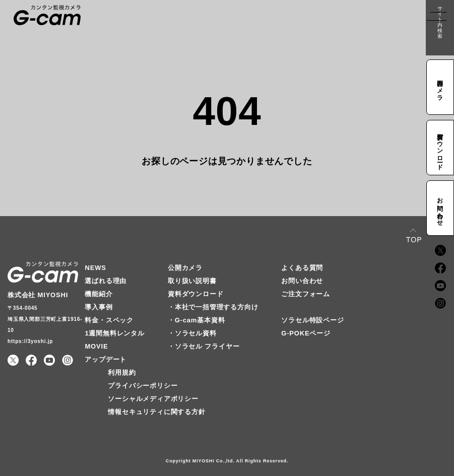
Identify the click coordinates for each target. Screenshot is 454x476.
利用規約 (122, 372)
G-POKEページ (306, 333)
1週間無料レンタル (114, 333)
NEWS (95, 268)
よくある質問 (302, 268)
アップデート (106, 359)
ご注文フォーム (306, 294)
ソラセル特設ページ (312, 320)
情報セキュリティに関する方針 (156, 412)
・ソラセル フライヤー (204, 346)
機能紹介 (99, 294)
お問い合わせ (302, 281)
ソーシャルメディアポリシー (153, 399)
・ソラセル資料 (192, 333)
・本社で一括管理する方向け (213, 307)
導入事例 (99, 307)
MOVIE (96, 346)
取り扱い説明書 (192, 281)
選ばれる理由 (106, 281)
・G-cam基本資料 (196, 320)
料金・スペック (109, 320)
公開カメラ (185, 268)
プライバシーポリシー (143, 386)
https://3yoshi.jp (30, 341)
